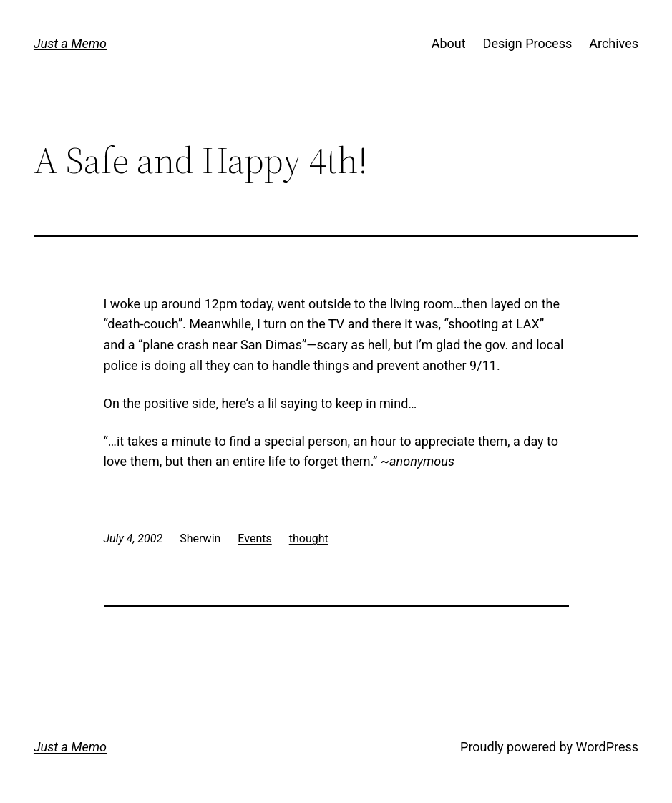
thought (309, 539)
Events (254, 539)
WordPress (607, 747)
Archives (614, 43)
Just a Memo (70, 43)
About (449, 43)
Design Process (528, 43)
